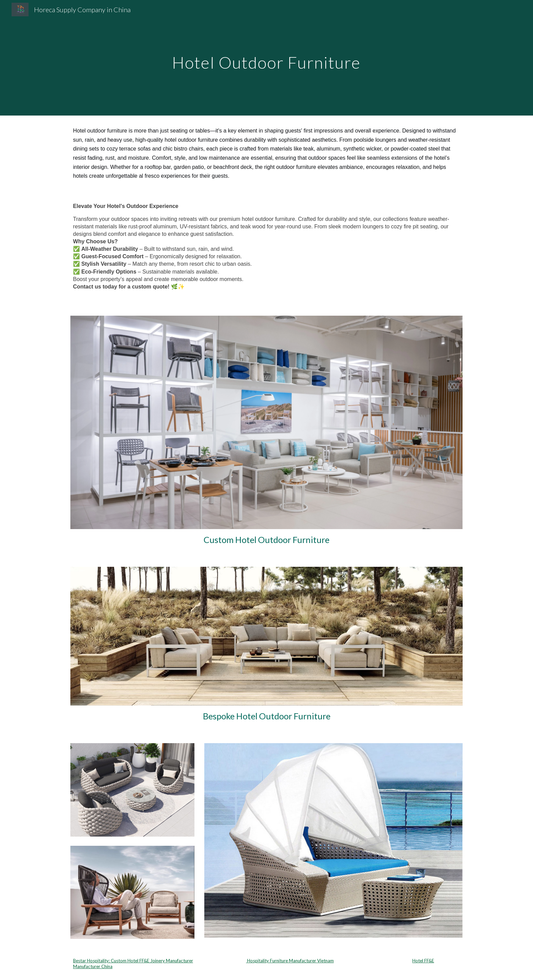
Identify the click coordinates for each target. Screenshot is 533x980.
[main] (266, 58)
